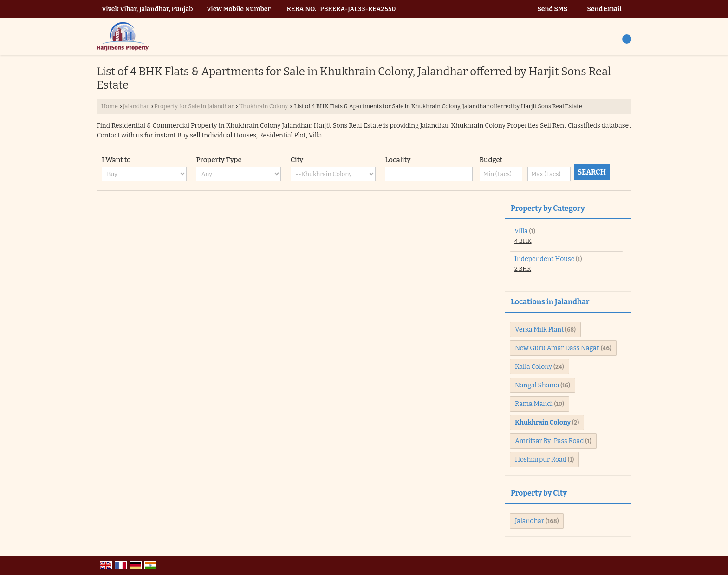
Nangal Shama (537, 385)
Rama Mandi (534, 404)
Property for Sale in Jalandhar (194, 106)
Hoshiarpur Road (541, 460)
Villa (521, 231)
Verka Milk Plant (539, 330)
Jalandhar (136, 106)
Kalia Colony (533, 367)
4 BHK (523, 241)
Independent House (544, 259)
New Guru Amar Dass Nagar (557, 348)
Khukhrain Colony (263, 106)
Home (110, 106)
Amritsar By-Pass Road (549, 441)
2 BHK (523, 269)
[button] (239, 9)
